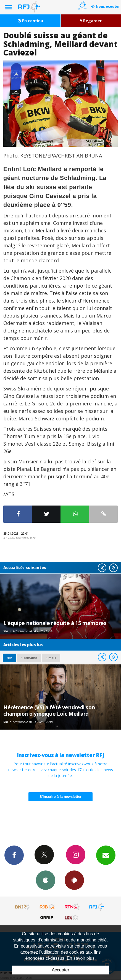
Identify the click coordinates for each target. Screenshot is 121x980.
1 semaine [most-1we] (29, 658)
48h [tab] (10, 658)
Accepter (60, 970)
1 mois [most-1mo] (51, 658)
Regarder (91, 21)
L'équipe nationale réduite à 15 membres (55, 623)
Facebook (14, 855)
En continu (30, 21)
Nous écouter (108, 7)
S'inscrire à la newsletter (60, 797)
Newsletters (106, 855)
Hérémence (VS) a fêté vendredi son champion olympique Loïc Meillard (49, 710)
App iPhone (46, 880)
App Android (74, 880)
